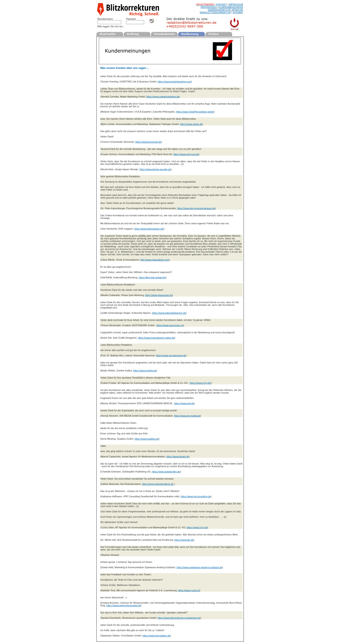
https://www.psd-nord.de (186, 154)
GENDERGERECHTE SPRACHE (225, 10)
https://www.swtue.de (191, 124)
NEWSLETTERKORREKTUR (215, 12)
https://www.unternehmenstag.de (124, 605)
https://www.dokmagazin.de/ (149, 229)
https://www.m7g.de (197, 527)
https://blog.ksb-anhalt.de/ (152, 277)
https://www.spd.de (184, 403)
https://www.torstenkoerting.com (174, 82)
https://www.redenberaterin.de (158, 484)
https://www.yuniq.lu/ (189, 590)
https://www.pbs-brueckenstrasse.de (196, 208)
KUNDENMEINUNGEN (231, 7)
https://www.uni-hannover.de (171, 355)
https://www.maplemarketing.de (163, 97)
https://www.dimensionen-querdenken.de (179, 618)
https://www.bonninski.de (148, 142)
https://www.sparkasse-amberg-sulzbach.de (199, 567)
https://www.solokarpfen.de (166, 472)
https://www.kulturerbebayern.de (169, 313)
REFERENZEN (209, 7)
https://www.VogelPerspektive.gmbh (195, 112)
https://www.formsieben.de (156, 636)
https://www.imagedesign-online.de (156, 338)
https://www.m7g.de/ (200, 383)
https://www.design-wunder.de (155, 169)
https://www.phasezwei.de (159, 295)
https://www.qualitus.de (147, 439)
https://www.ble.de (184, 540)
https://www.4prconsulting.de (196, 496)
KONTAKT (221, 4)
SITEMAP (238, 12)
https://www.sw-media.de (187, 416)
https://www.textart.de (178, 457)
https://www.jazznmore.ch (170, 325)
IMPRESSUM (236, 4)
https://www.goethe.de (145, 371)
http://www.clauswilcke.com (155, 260)
